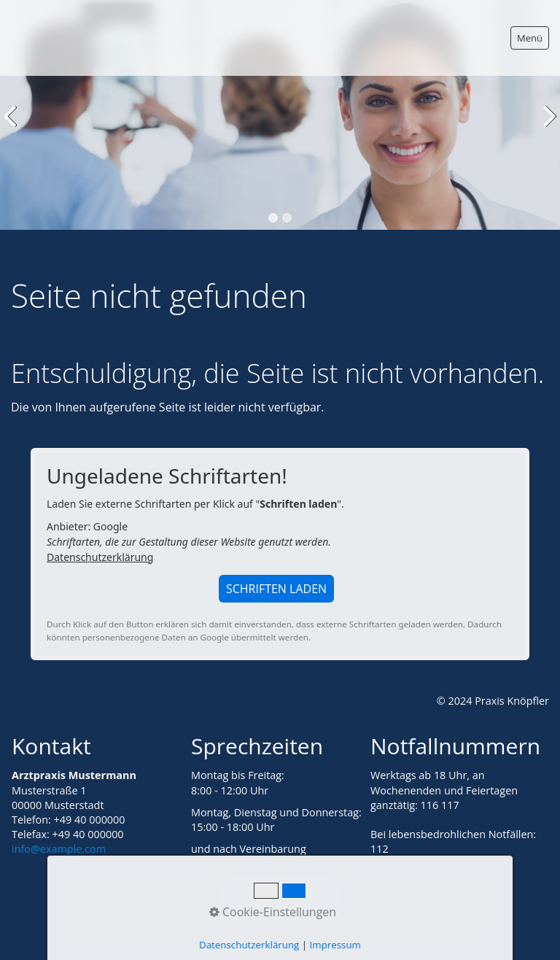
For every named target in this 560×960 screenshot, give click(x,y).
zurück (14, 126)
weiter (546, 126)
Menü (530, 38)
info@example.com (59, 849)
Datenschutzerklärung (100, 557)
